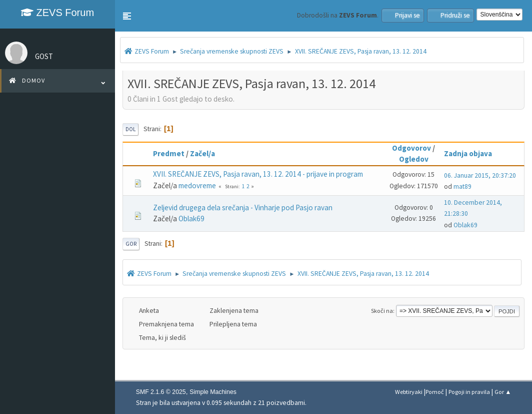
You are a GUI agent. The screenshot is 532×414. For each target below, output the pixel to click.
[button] (127, 16)
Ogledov (414, 159)
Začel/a (202, 153)
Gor (131, 244)
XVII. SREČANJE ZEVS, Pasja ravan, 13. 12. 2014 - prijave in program (258, 174)
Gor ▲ (503, 392)
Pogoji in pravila (469, 392)
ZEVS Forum (57, 13)
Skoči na (382, 311)
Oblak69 (191, 219)
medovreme (197, 185)
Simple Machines (213, 392)
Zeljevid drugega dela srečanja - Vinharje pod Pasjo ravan (243, 208)
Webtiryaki (409, 392)
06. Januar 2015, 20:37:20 (480, 175)
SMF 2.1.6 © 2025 (161, 392)
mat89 (462, 186)
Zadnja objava (472, 153)
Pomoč (435, 392)
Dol (130, 129)
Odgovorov (411, 148)
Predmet (169, 153)
